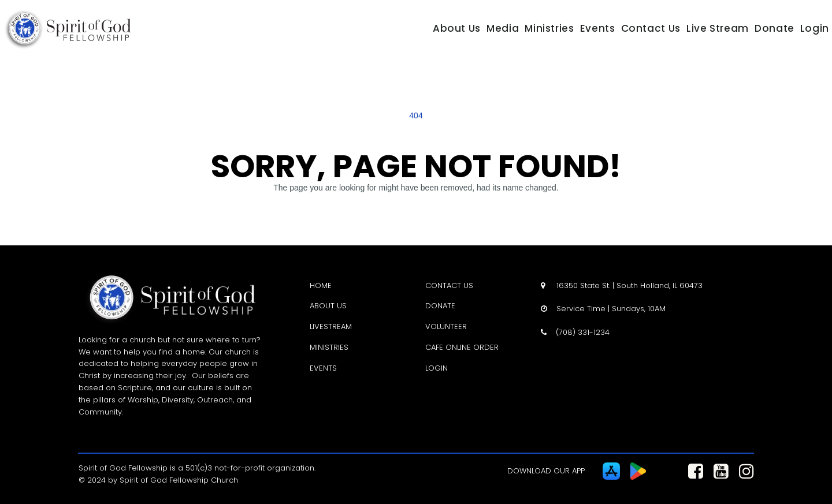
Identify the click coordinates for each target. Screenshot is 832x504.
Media (503, 28)
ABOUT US (328, 306)
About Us (457, 28)
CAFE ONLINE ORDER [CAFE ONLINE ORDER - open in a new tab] (462, 347)
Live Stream (718, 28)
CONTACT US (449, 285)
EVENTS (323, 368)
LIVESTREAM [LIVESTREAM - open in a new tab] (331, 326)
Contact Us (651, 28)
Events (598, 28)
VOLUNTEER (446, 326)
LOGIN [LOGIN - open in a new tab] (437, 368)
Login (815, 28)
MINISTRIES (329, 347)
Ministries (549, 28)
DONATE (440, 306)
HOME (321, 285)
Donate (775, 28)
